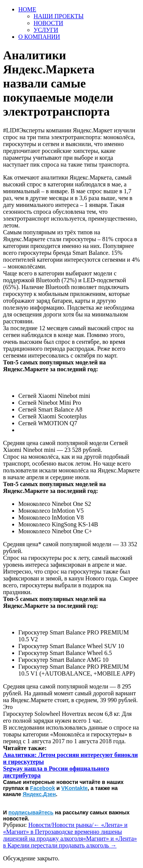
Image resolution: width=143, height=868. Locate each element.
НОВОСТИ (48, 23)
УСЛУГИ (46, 30)
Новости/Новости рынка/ (61, 825)
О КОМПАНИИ (39, 37)
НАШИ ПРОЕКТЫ (59, 16)
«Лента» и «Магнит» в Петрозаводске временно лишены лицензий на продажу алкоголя (65, 832)
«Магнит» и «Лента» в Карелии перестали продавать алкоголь (70, 842)
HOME (27, 9)
